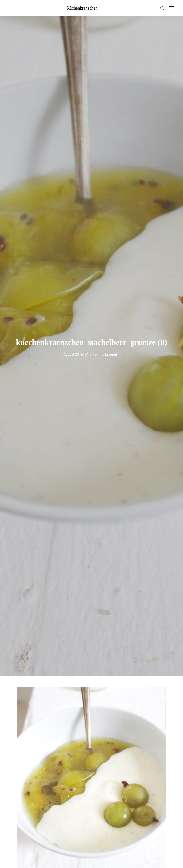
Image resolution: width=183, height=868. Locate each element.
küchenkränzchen (82, 8)
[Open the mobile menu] (171, 8)
